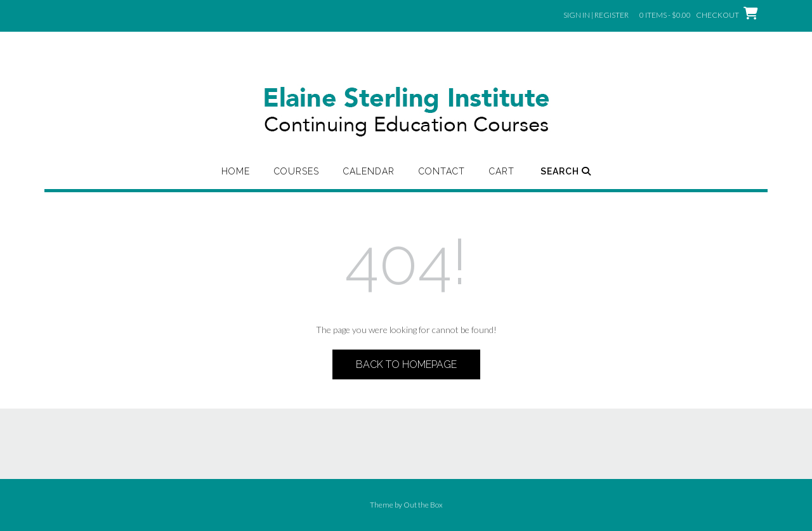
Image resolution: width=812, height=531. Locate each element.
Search (566, 171)
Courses (297, 171)
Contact (442, 171)
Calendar (369, 171)
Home (236, 171)
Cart (502, 171)
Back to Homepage (406, 364)
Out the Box (423, 505)
